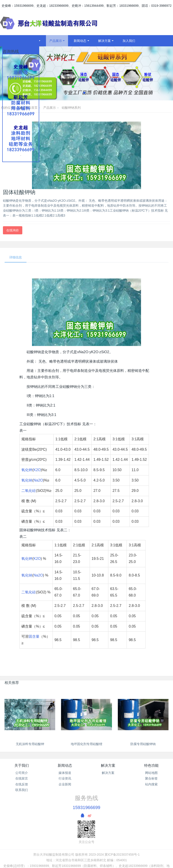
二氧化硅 (29, 491)
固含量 (34, 636)
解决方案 (108, 765)
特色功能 (151, 765)
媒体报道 (65, 773)
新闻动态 (65, 765)
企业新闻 (65, 784)
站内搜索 (151, 784)
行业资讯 (65, 778)
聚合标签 (151, 778)
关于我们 (22, 765)
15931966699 (86, 807)
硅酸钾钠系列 (71, 108)
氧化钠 (27, 480)
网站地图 (151, 773)
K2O (37, 470)
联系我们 (22, 790)
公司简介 (22, 773)
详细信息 (16, 257)
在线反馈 (22, 784)
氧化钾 (27, 470)
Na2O (38, 480)
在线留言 (22, 778)
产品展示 (50, 108)
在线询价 (13, 230)
